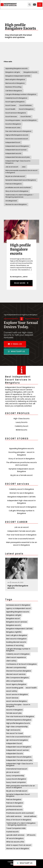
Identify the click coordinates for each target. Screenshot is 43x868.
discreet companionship (16, 667)
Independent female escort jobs (18, 157)
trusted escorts (12, 832)
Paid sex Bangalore (14, 799)
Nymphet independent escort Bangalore (21, 180)
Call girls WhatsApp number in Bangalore (21, 94)
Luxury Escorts (22, 422)
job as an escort (13, 772)
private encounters (14, 806)
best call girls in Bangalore (17, 635)
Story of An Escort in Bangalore (19, 820)
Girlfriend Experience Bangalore (19, 720)
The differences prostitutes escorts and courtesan (21, 464)
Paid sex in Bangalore (14, 184)
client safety (11, 661)
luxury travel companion (16, 782)
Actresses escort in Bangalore (18, 605)
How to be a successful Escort (18, 737)
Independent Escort (13, 142)
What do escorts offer (15, 842)
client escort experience (16, 657)
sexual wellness (30, 816)
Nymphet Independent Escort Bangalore (18, 795)
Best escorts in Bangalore (15, 83)
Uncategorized (11, 201)
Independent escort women (16, 150)
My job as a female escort (15, 176)
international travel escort (17, 769)
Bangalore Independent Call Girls (18, 76)
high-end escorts (13, 730)
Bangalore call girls (13, 72)
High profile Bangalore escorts (17, 135)
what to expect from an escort (19, 845)
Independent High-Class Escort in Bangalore (18, 162)
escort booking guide (15, 688)
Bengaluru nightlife (14, 632)
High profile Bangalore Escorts (18, 723)
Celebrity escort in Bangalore (21, 489)
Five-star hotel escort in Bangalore (18, 131)
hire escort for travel (15, 733)
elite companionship (15, 681)
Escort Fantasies (26, 105)
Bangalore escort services (17, 622)
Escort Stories (26, 117)
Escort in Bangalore (26, 109)
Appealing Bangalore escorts (17, 68)
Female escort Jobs (13, 128)
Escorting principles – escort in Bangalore (21, 120)
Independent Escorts (15, 754)
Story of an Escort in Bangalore (17, 191)
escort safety (12, 691)
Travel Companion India (16, 828)
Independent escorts (13, 153)
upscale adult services (15, 835)
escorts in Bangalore (14, 710)
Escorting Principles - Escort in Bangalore (18, 705)
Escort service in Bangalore (16, 113)
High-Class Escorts (21, 418)
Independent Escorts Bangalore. (19, 757)
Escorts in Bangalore (13, 124)
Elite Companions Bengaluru (18, 678)
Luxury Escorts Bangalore (16, 779)
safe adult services (14, 816)
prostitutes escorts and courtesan (18, 187)
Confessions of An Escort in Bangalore (21, 664)
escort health (31, 688)
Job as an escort (12, 167)
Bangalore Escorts (30, 72)
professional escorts (14, 810)
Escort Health (10, 109)
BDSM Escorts (22, 430)
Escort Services (11, 117)
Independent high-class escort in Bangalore (21, 502)
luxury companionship (15, 776)
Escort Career (11, 105)
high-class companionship (17, 727)
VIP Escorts (31, 835)
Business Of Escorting (13, 87)
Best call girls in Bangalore (15, 79)
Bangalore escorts (14, 625)
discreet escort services (16, 674)
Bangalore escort (13, 618)
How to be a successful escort (17, 139)
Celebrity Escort (22, 426)
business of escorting (15, 645)
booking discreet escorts (16, 642)
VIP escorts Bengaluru (15, 838)
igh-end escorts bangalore (17, 740)
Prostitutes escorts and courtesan (20, 813)
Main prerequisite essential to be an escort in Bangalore (21, 171)
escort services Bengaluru (17, 701)
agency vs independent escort (19, 608)
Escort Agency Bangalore (16, 684)
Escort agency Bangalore (15, 102)
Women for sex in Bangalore (16, 204)
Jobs (24, 167)
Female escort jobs (14, 713)
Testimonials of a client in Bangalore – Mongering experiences (20, 196)
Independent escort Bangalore (17, 146)
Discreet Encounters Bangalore (19, 671)
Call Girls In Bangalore (14, 91)
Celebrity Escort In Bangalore (16, 98)
